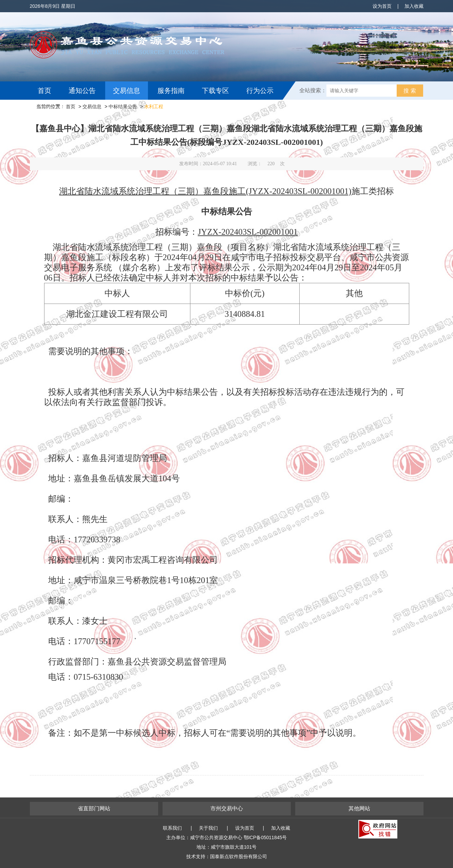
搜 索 (410, 91)
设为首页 (382, 6)
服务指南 (171, 91)
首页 (44, 91)
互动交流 (53, 109)
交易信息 (127, 91)
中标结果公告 (123, 107)
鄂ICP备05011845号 (265, 837)
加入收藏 (414, 6)
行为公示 (260, 91)
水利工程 (154, 107)
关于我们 (208, 828)
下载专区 (215, 91)
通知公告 (82, 91)
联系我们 (172, 828)
